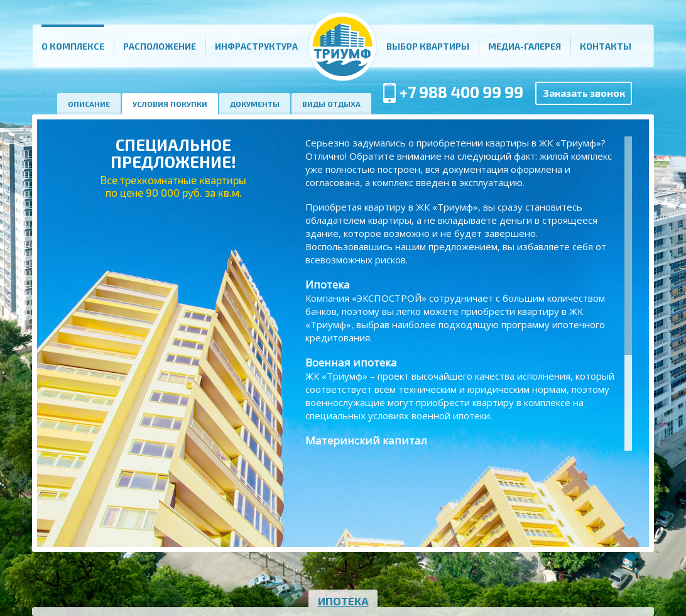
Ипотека (343, 601)
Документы (255, 104)
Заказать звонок (584, 93)
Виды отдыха (331, 104)
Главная (342, 46)
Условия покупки (170, 104)
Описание (89, 104)
